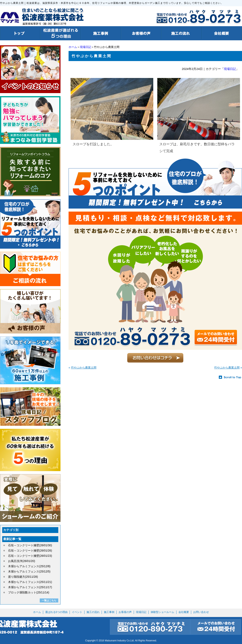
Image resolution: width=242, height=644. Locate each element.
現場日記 (86, 47)
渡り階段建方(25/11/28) (23, 577)
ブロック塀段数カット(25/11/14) (29, 592)
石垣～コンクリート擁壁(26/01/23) (30, 556)
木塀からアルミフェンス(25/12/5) (29, 571)
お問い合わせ (201, 612)
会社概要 (184, 612)
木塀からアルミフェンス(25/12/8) (29, 566)
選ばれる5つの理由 (56, 612)
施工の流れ (93, 612)
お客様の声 (125, 612)
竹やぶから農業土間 (84, 368)
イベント (77, 612)
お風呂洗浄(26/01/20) (22, 561)
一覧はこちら (49, 600)
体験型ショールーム (162, 612)
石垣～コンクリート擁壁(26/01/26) (30, 551)
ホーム (73, 47)
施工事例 (109, 612)
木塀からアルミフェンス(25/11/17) (30, 587)
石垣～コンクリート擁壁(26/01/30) (30, 545)
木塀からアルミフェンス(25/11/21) (30, 582)
